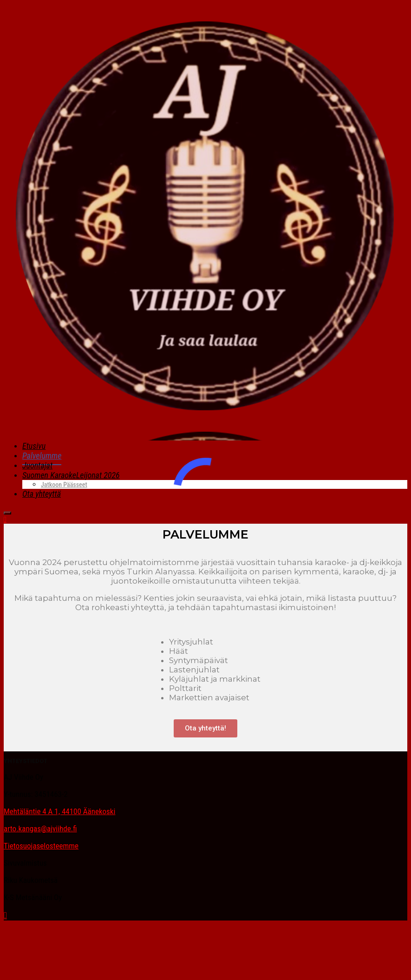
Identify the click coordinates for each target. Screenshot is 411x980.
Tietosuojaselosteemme (41, 846)
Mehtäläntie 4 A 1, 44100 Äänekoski (59, 811)
